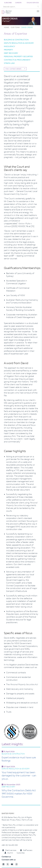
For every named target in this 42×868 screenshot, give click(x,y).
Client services (9, 850)
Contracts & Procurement (17, 60)
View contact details (15, 69)
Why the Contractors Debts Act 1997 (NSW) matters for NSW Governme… (19, 794)
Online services (33, 3)
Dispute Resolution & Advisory (19, 43)
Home (6, 27)
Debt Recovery (11, 53)
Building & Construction (16, 40)
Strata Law (9, 63)
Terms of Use (27, 820)
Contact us (6, 857)
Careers (18, 3)
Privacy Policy (16, 820)
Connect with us (9, 860)
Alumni (9, 853)
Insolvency (10, 46)
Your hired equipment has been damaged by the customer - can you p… (19, 775)
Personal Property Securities (18, 56)
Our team (15, 27)
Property (8, 50)
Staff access (26, 850)
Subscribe (8, 3)
